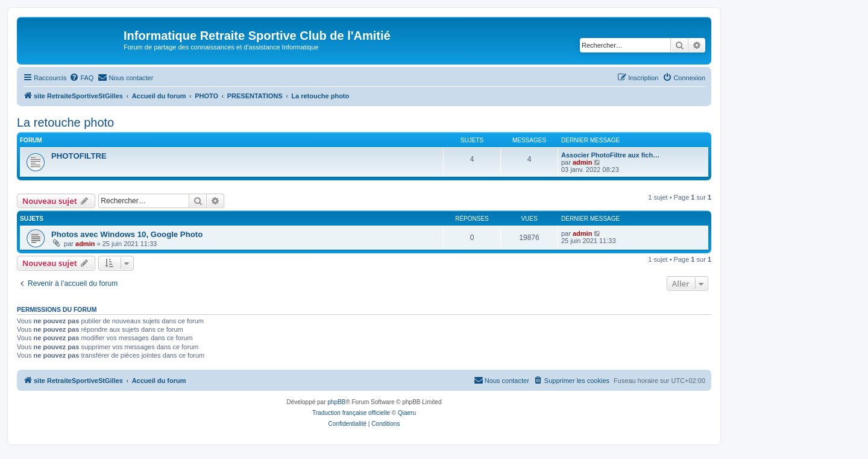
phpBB (336, 402)
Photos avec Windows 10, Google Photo (127, 234)
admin (582, 162)
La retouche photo (65, 122)
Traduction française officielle (351, 413)
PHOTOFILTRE (79, 156)
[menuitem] (81, 78)
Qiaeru (407, 413)
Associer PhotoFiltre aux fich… (610, 155)
